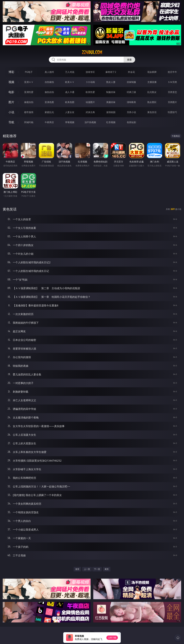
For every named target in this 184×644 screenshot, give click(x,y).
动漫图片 (90, 102)
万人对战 (70, 72)
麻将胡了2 (111, 72)
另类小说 (131, 112)
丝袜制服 (131, 82)
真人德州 (49, 72)
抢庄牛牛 (172, 72)
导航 (11, 122)
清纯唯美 (131, 102)
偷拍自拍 (49, 92)
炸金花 (131, 72)
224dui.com (92, 52)
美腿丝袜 (111, 102)
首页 (77, 569)
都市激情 (29, 112)
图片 (11, 102)
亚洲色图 (49, 102)
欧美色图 (70, 102)
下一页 (97, 569)
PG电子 (29, 72)
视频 (11, 82)
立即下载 (112, 638)
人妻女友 (70, 112)
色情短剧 (131, 122)
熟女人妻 (111, 82)
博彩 (11, 72)
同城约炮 (29, 122)
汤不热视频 (90, 122)
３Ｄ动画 (90, 82)
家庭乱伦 (49, 112)
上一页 (87, 569)
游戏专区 (90, 72)
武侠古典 (90, 112)
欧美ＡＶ (70, 82)
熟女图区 (152, 102)
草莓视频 (70, 122)
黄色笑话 (152, 112)
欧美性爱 (90, 92)
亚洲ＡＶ (29, 82)
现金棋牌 (152, 72)
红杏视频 (111, 122)
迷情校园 (111, 112)
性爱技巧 (172, 112)
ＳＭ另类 (172, 82)
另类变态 (172, 92)
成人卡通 (70, 92)
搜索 (129, 60)
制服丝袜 (111, 92)
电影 (11, 92)
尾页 (107, 569)
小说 (11, 112)
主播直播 (152, 82)
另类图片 (172, 102)
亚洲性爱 (29, 92)
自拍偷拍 (49, 82)
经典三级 (131, 92)
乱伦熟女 (152, 92)
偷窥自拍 (29, 102)
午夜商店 (49, 122)
